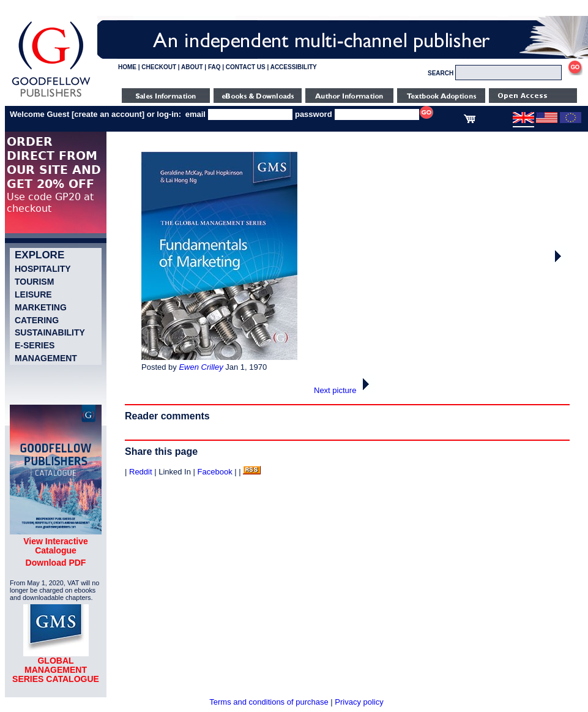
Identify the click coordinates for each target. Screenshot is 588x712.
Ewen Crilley (201, 367)
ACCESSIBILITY (294, 67)
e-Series (35, 345)
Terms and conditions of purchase (269, 702)
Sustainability (50, 332)
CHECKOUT (159, 67)
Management (46, 358)
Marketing (41, 307)
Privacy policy (359, 702)
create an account (108, 114)
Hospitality (43, 269)
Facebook (215, 472)
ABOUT (192, 67)
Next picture (345, 390)
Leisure (33, 294)
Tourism (34, 282)
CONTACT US (246, 67)
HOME (127, 67)
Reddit (141, 472)
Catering (37, 320)
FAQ (214, 67)
